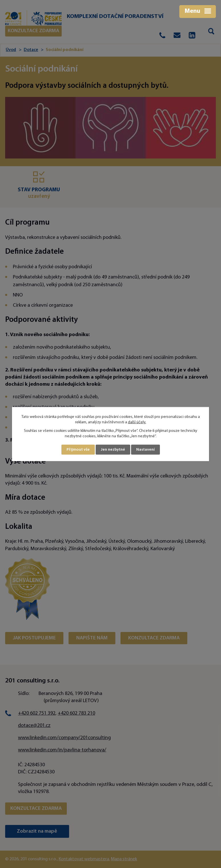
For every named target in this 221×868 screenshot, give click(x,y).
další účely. (137, 422)
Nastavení (145, 450)
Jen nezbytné (113, 450)
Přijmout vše (78, 450)
